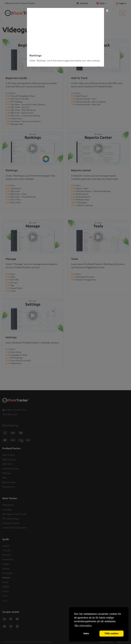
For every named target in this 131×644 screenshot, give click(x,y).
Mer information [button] (83, 626)
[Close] (107, 10)
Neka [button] (86, 633)
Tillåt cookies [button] (111, 633)
